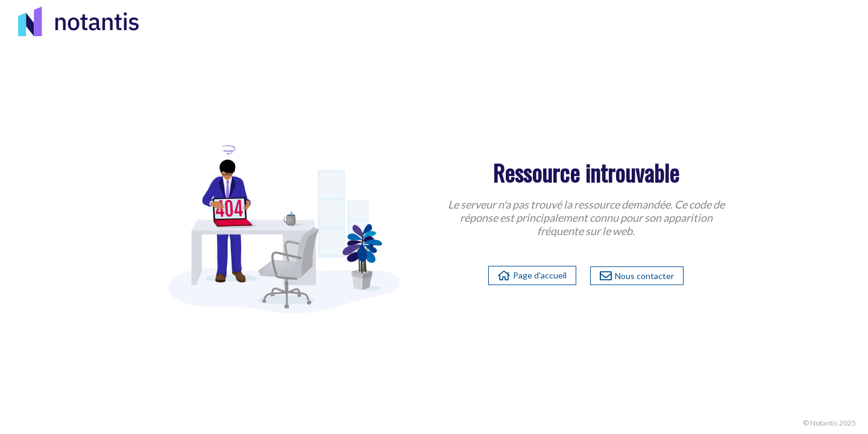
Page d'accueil (532, 275)
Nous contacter (637, 276)
